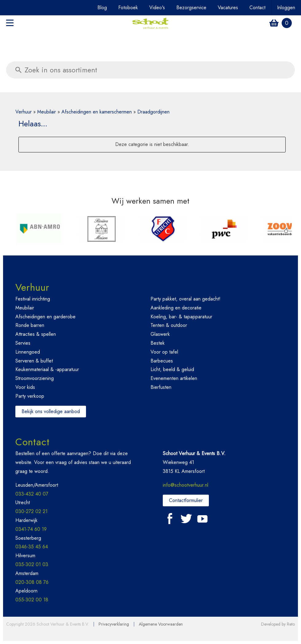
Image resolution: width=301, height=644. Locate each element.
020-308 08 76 (32, 582)
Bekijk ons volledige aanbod (51, 411)
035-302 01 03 (32, 564)
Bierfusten (161, 387)
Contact (257, 8)
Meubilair (47, 112)
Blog (102, 8)
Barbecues (162, 361)
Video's (157, 8)
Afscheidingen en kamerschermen (97, 112)
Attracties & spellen (36, 334)
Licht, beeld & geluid (172, 369)
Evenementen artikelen (174, 378)
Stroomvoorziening (35, 378)
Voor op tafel (164, 352)
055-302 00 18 (32, 600)
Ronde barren (30, 325)
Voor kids (25, 387)
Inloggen (286, 8)
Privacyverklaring (114, 624)
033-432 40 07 (32, 494)
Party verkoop (30, 396)
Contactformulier (186, 500)
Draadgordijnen (153, 112)
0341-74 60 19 (31, 529)
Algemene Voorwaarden (161, 624)
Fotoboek (128, 8)
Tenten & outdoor (169, 325)
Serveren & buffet (34, 361)
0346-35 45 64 (32, 547)
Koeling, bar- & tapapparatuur (181, 317)
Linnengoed (28, 352)
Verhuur (23, 112)
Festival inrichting (33, 299)
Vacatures (228, 8)
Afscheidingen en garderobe (45, 317)
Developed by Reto (278, 624)
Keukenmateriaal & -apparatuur (47, 369)
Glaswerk (160, 334)
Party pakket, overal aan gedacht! (186, 299)
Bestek (158, 343)
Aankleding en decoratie (176, 308)
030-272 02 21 (31, 511)
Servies (23, 343)
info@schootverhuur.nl (186, 485)
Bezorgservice (191, 8)
